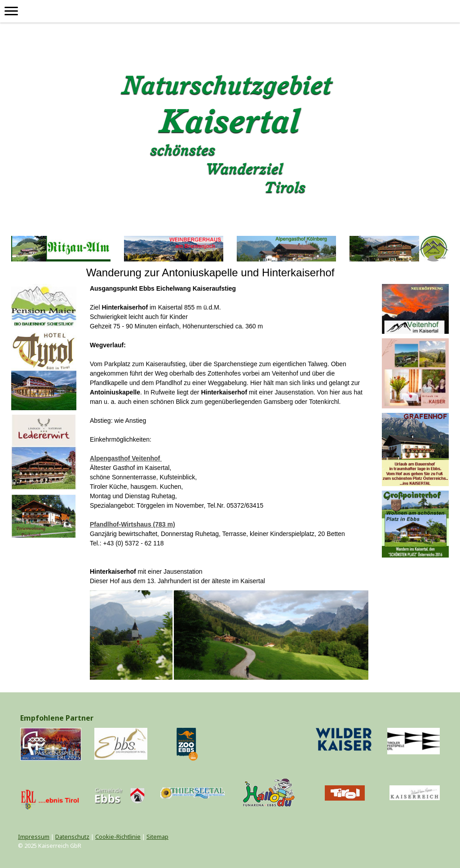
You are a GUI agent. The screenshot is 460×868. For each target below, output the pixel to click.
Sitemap (157, 837)
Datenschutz (72, 837)
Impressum (34, 837)
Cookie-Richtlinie (118, 837)
